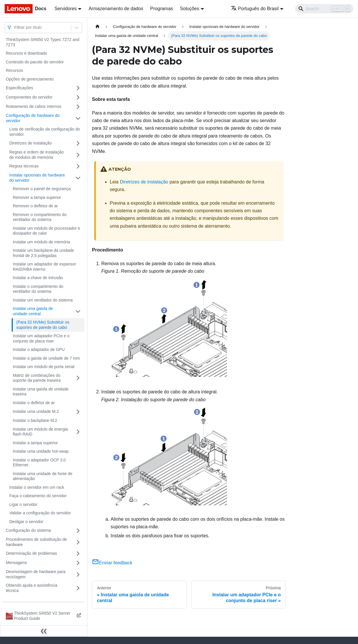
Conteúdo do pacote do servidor (35, 62)
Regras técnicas (24, 166)
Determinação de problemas (31, 553)
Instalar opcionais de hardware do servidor (37, 178)
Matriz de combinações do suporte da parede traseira (37, 378)
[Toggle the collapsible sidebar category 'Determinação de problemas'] (78, 554)
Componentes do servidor (29, 97)
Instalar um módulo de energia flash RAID (40, 432)
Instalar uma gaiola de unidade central (33, 311)
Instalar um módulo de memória (41, 242)
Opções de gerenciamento (30, 79)
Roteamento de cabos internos (34, 106)
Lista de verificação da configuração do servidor (45, 132)
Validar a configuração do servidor (40, 513)
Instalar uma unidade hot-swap (41, 451)
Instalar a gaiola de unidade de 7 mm (46, 358)
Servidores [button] (65, 9)
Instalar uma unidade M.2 (36, 411)
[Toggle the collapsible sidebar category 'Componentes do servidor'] (78, 97)
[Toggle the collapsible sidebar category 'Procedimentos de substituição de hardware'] (78, 542)
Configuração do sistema (28, 530)
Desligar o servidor (26, 522)
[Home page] (98, 27)
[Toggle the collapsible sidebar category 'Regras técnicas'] (78, 166)
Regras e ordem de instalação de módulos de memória (37, 155)
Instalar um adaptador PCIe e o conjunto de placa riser (41, 338)
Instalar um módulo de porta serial (44, 367)
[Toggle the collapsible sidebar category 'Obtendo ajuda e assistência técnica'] (78, 588)
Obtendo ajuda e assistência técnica (32, 588)
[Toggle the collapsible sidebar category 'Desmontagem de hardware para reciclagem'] (78, 574)
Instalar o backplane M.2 (35, 420)
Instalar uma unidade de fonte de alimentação (43, 476)
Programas (162, 9)
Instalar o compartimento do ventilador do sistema (38, 289)
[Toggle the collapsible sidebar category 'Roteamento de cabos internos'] (78, 107)
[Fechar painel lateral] (44, 631)
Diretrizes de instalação (31, 143)
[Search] (324, 9)
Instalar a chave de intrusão (38, 278)
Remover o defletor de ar (35, 206)
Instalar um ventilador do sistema (43, 300)
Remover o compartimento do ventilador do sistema (40, 217)
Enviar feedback (112, 563)
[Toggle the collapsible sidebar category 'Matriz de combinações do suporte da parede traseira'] (78, 378)
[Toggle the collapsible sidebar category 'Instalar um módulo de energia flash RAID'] (78, 432)
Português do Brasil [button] (255, 9)
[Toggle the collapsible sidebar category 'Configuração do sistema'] (78, 531)
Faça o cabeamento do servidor (38, 496)
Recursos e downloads (26, 53)
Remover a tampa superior (37, 197)
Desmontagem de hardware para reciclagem (36, 574)
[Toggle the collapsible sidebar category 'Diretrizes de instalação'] (78, 143)
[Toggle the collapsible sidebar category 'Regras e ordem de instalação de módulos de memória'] (78, 155)
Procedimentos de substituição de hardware (36, 542)
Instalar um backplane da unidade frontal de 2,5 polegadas (43, 253)
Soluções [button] (189, 9)
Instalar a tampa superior (35, 443)
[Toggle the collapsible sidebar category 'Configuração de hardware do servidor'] (78, 118)
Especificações (19, 88)
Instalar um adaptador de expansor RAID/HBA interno (44, 267)
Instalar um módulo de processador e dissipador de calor (46, 231)
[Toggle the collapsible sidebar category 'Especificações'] (78, 88)
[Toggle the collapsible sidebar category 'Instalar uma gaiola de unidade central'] (78, 311)
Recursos (14, 70)
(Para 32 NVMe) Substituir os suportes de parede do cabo (43, 325)
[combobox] (15, 27)
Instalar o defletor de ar (34, 403)
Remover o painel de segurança (42, 189)
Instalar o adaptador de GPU (39, 349)
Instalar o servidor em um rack (37, 487)
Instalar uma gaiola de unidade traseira (41, 392)
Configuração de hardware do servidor (33, 118)
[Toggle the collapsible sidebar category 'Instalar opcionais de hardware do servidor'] (78, 178)
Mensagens (16, 563)
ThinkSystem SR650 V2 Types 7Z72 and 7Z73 (43, 42)
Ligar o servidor (23, 504)
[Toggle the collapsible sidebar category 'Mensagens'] (78, 563)
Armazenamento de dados (116, 9)
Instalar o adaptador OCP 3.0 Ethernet (39, 463)
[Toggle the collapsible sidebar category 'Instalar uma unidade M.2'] (78, 412)
